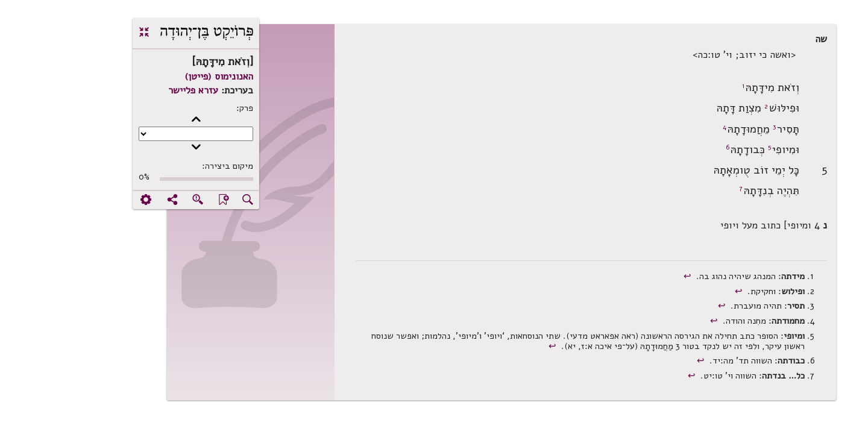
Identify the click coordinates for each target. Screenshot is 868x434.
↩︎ (621, 276)
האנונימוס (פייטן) (151, 77)
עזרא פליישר (126, 90)
